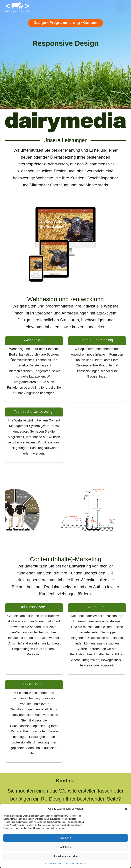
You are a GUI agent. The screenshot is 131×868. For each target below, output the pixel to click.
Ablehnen (65, 847)
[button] (126, 809)
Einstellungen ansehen (65, 856)
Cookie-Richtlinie (53, 864)
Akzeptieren (65, 838)
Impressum (81, 864)
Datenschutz (68, 864)
